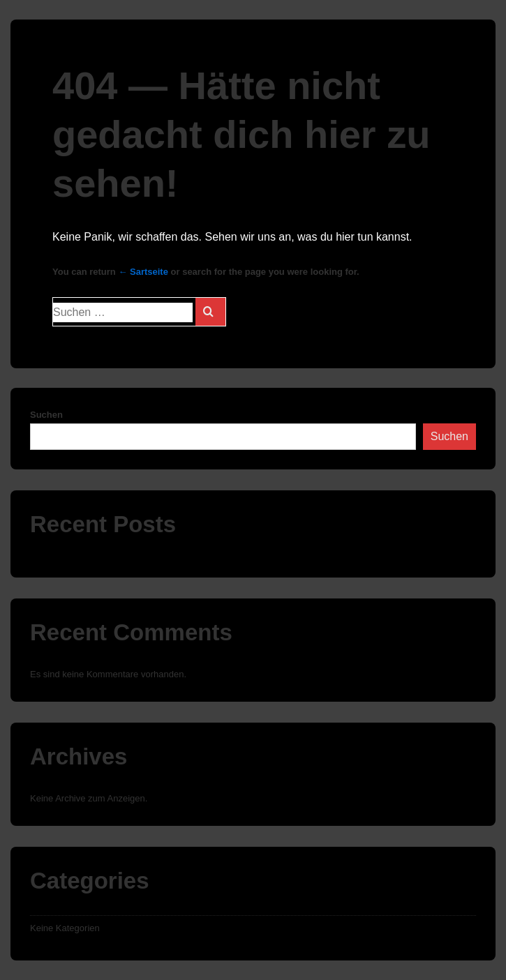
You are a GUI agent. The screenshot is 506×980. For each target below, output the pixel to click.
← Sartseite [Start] (143, 272)
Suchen (46, 415)
